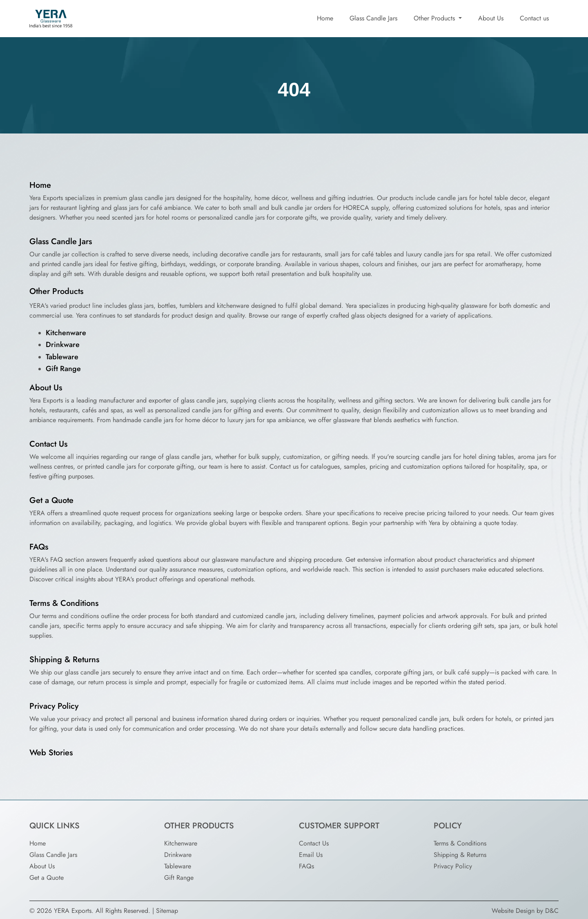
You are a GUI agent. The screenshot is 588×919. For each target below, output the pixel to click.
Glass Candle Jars (373, 18)
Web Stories (51, 753)
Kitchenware (66, 333)
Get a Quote (51, 500)
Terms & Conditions (64, 603)
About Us (491, 18)
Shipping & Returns (64, 660)
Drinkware (63, 345)
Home (325, 18)
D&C (552, 911)
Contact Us (48, 444)
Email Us (311, 855)
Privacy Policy (54, 706)
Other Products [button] (435, 18)
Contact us (534, 18)
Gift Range (63, 369)
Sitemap (167, 911)
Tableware (62, 357)
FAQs (39, 547)
